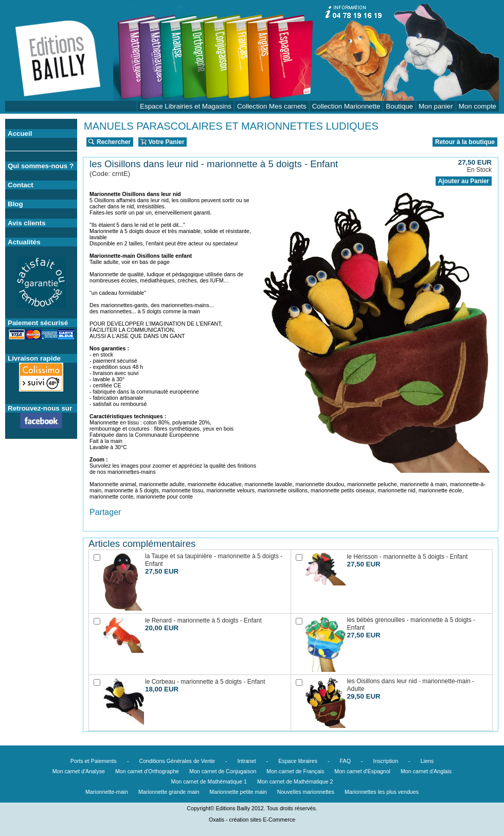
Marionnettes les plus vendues (382, 792)
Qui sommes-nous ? (41, 166)
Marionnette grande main (169, 792)
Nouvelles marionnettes (306, 792)
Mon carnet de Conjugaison (223, 771)
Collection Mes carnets (272, 106)
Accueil (20, 134)
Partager (105, 512)
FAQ (345, 761)
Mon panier (436, 106)
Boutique (399, 106)
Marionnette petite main (238, 792)
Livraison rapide (34, 358)
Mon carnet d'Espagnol (362, 771)
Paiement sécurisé (38, 323)
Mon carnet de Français (295, 771)
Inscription (386, 761)
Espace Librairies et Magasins (186, 106)
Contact (21, 185)
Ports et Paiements (94, 761)
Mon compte (478, 106)
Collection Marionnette (346, 106)
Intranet (247, 761)
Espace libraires (298, 761)
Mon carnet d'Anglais (426, 771)
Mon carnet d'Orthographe (147, 771)
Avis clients (27, 223)
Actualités (24, 242)
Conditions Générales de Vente (177, 761)
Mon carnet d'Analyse (79, 771)
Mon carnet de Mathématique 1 (209, 781)
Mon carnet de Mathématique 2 (295, 781)
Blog (15, 204)
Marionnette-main (107, 792)
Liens (427, 761)
